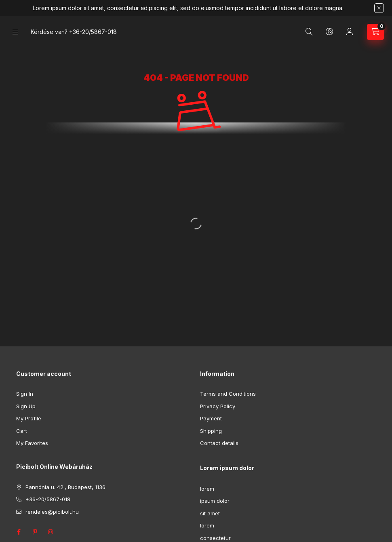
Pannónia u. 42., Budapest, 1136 (65, 487)
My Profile (29, 418)
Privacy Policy (218, 406)
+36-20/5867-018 (93, 32)
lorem (207, 489)
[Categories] (15, 32)
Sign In (25, 394)
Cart (22, 431)
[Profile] (350, 32)
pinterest (35, 532)
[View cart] (375, 32)
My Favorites (32, 443)
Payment (211, 418)
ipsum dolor (215, 501)
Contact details (219, 443)
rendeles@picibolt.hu (52, 512)
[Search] (309, 32)
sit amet (210, 513)
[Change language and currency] (329, 32)
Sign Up (26, 406)
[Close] (379, 8)
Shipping (211, 431)
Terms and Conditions (228, 394)
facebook (19, 532)
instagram (51, 532)
